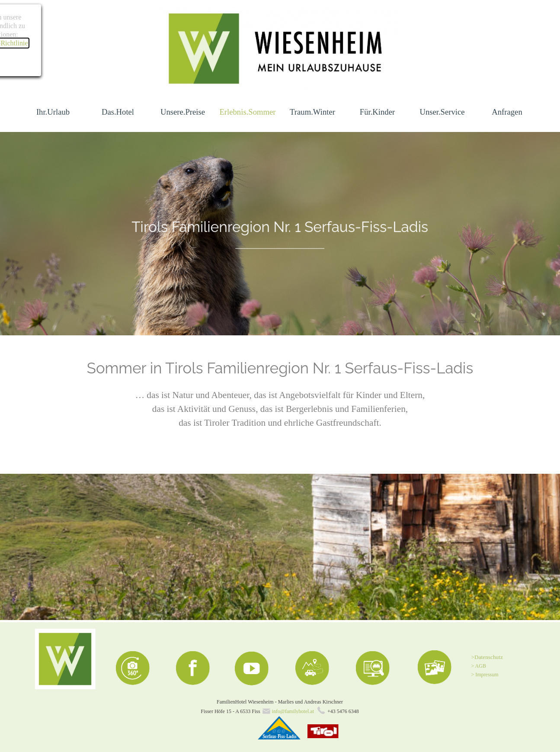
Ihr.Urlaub (53, 112)
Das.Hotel (118, 112)
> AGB (479, 666)
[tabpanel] (280, 234)
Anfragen (507, 112)
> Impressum (485, 675)
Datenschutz (489, 657)
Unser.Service (442, 112)
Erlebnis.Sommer (247, 112)
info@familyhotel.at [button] (293, 711)
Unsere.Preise (183, 112)
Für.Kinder (377, 112)
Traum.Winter (312, 112)
